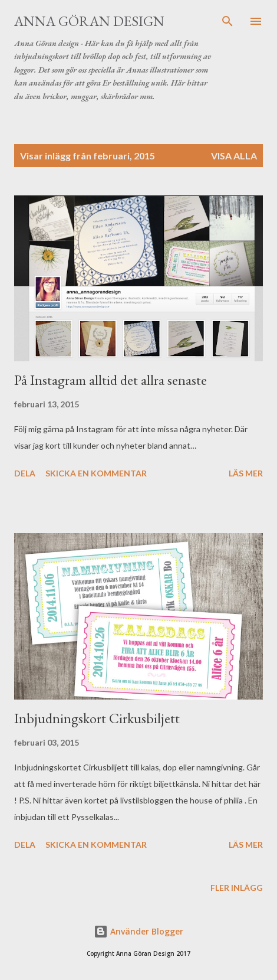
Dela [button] (25, 473)
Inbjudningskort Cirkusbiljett (97, 718)
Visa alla (234, 156)
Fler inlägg (237, 888)
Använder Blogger (138, 931)
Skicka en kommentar (96, 473)
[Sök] (227, 21)
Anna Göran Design (89, 21)
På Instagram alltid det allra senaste (111, 380)
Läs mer (246, 473)
